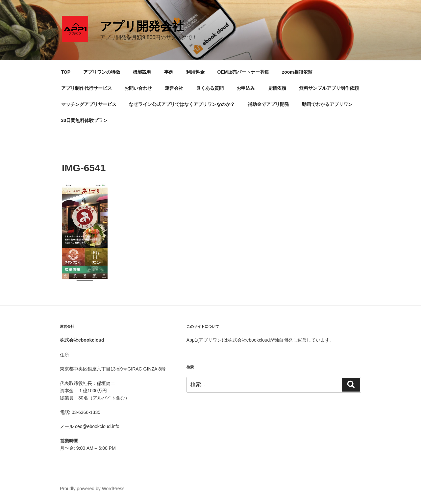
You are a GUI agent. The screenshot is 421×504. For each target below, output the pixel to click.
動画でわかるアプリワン (327, 104)
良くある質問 (210, 88)
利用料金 (195, 72)
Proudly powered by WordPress (92, 489)
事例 (169, 72)
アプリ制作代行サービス (87, 88)
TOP (66, 72)
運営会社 (174, 88)
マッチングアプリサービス (89, 104)
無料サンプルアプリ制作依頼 (329, 88)
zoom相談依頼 (297, 72)
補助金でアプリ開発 (268, 104)
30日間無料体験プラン (85, 120)
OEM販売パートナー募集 (243, 72)
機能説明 (142, 72)
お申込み (246, 88)
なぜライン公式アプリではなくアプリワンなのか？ (182, 104)
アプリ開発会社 (142, 26)
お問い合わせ (138, 88)
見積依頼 (277, 88)
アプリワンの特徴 (102, 72)
